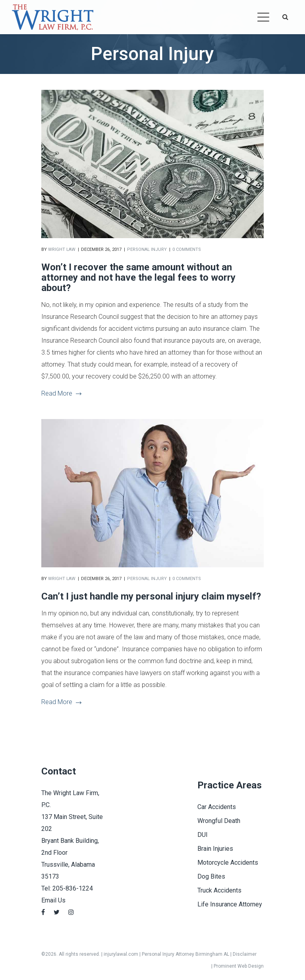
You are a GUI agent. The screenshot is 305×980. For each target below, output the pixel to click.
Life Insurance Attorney (230, 904)
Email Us (53, 900)
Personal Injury (147, 249)
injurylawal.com (121, 954)
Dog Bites (211, 876)
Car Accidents (217, 807)
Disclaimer (245, 954)
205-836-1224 (73, 888)
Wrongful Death (219, 821)
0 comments (187, 249)
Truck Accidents (219, 890)
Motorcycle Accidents (228, 863)
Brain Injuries (215, 849)
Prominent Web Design (239, 966)
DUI (203, 835)
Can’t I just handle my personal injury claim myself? (151, 596)
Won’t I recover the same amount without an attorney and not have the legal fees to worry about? (138, 278)
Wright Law (62, 249)
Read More (61, 393)
